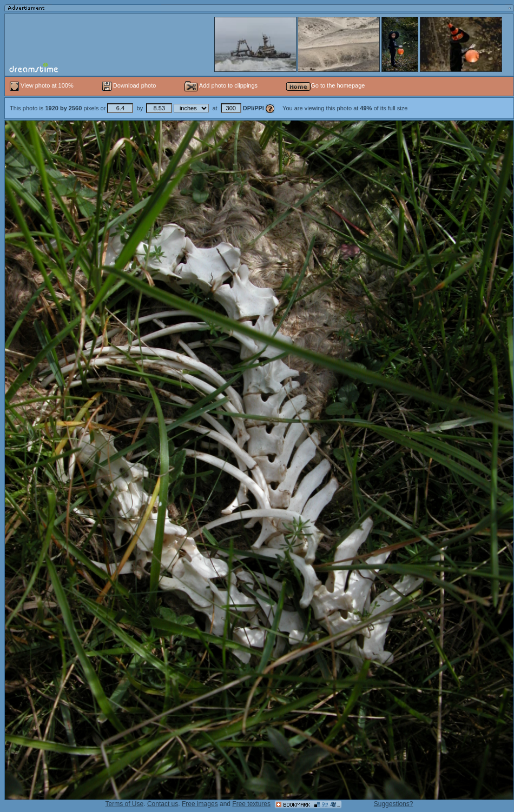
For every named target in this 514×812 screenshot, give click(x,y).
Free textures (251, 804)
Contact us (163, 804)
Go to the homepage (325, 85)
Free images (200, 804)
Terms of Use (125, 804)
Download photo (129, 85)
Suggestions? (394, 804)
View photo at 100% (42, 85)
